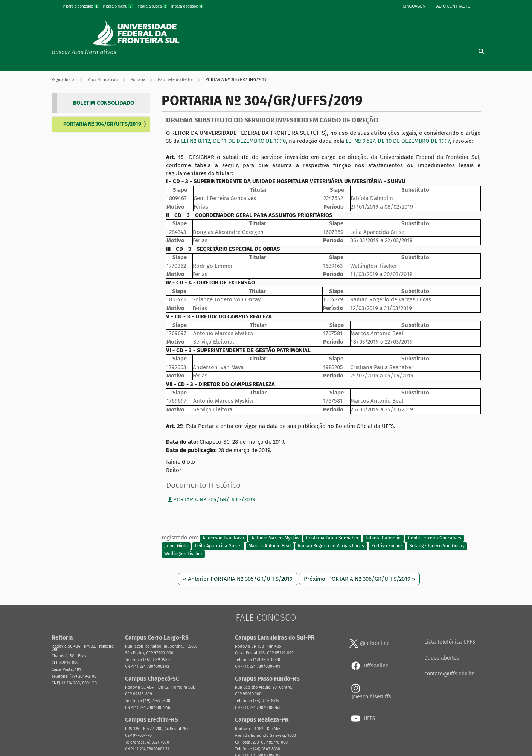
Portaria (138, 80)
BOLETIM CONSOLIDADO (104, 103)
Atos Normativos (103, 80)
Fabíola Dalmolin (383, 538)
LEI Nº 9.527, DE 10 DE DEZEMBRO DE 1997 (398, 141)
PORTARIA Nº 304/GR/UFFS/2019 (102, 124)
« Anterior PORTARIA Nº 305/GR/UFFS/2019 (238, 579)
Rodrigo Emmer (387, 546)
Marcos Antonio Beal (270, 546)
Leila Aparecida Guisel (218, 546)
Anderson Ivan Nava (223, 538)
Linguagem (415, 6)
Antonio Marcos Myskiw (275, 538)
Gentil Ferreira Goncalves (434, 538)
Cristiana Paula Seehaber (332, 538)
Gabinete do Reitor (175, 80)
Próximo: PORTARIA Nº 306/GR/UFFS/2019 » (359, 579)
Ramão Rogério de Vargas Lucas (331, 546)
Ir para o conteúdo (81, 6)
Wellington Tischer (183, 554)
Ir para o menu (118, 6)
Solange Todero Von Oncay (437, 546)
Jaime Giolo (176, 546)
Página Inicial (64, 80)
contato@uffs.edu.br (449, 674)
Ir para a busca (152, 6)
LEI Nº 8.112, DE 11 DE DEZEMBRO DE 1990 (233, 141)
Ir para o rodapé (187, 6)
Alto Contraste (453, 6)
